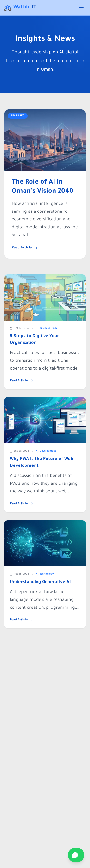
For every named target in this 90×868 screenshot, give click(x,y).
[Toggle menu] (81, 8)
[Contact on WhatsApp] (76, 855)
